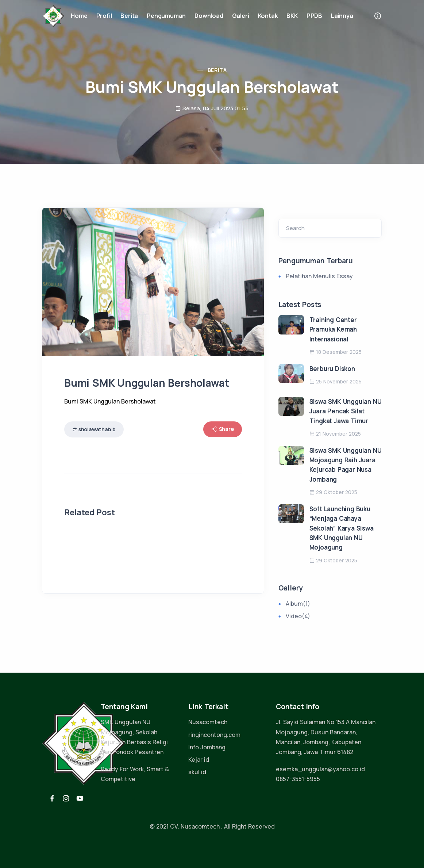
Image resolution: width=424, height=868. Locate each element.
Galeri (241, 16)
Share (223, 429)
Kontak (268, 16)
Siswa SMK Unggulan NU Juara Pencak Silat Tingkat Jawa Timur (346, 411)
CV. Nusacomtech (195, 826)
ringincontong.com (214, 735)
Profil (104, 16)
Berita (129, 16)
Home (79, 16)
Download (209, 16)
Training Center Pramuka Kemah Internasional (333, 329)
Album (298, 604)
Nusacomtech (208, 722)
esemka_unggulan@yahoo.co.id (320, 769)
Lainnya (342, 16)
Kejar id (199, 760)
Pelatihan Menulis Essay (319, 276)
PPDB (314, 16)
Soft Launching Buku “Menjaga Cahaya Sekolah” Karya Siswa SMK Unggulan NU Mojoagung (342, 528)
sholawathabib (97, 429)
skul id (197, 772)
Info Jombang (207, 747)
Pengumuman (166, 16)
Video (298, 616)
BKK (292, 16)
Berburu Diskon (332, 369)
